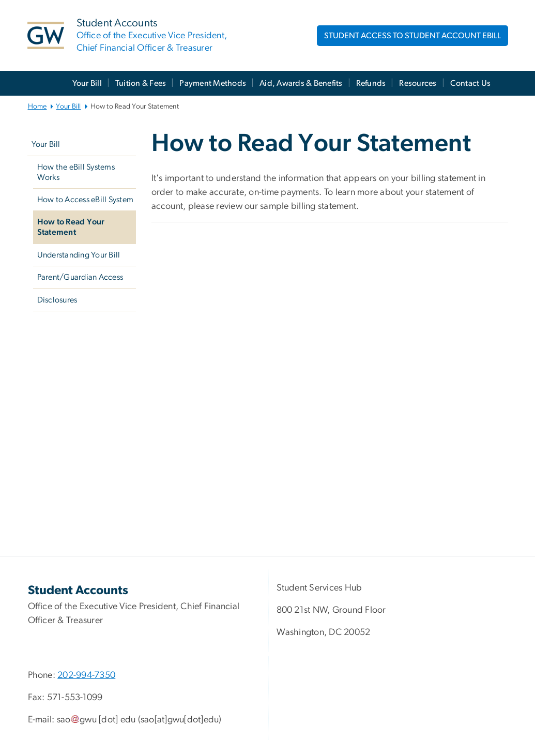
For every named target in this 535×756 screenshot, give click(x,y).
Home (37, 107)
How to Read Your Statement (71, 227)
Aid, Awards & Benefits (301, 83)
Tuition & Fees (141, 83)
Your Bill (87, 83)
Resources (418, 83)
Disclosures (57, 300)
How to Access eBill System (86, 200)
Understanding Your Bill (79, 255)
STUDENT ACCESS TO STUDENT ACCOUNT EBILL (412, 36)
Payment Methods (213, 83)
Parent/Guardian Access (80, 277)
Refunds (371, 83)
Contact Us (471, 83)
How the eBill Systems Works (76, 172)
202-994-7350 (86, 675)
